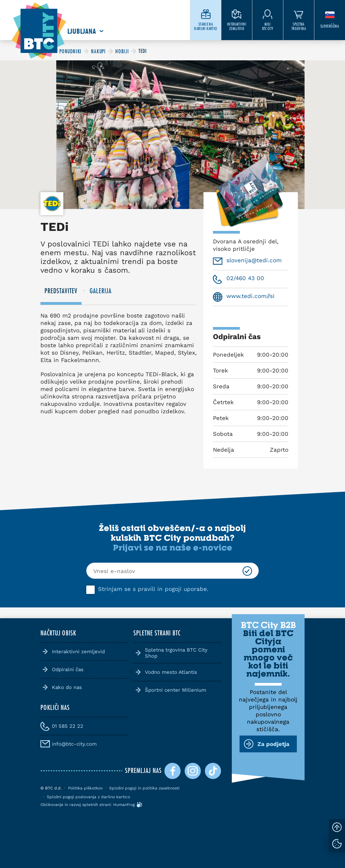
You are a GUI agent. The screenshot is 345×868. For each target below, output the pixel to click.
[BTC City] (70, 51)
